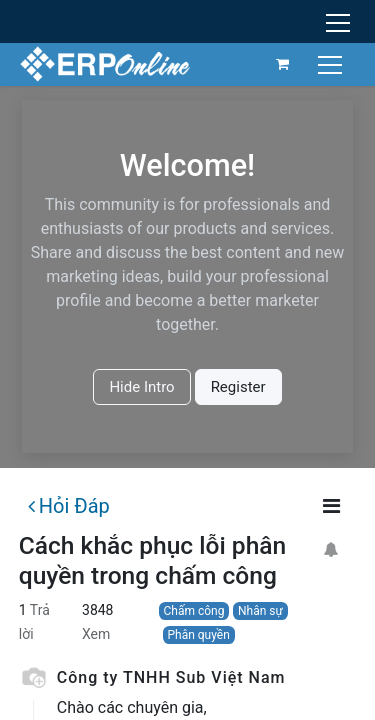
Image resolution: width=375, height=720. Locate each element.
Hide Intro (141, 387)
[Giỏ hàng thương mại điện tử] (283, 64)
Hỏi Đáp (69, 506)
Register (238, 387)
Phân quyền (198, 635)
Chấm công (193, 611)
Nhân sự (260, 611)
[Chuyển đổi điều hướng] (332, 63)
